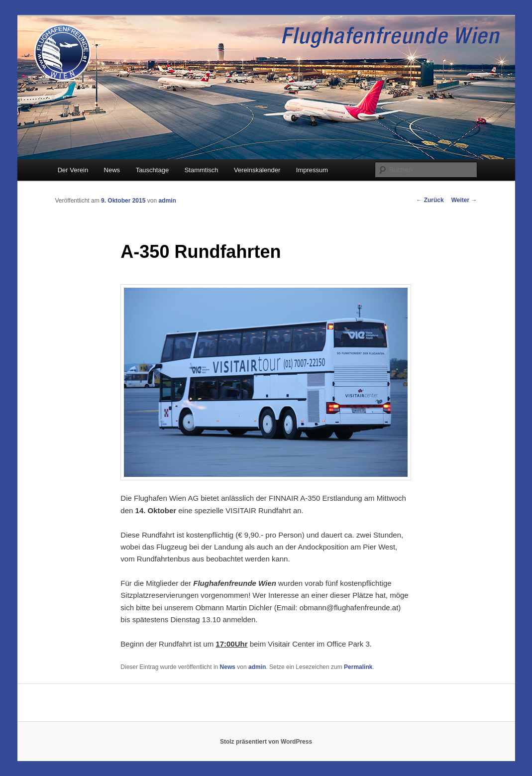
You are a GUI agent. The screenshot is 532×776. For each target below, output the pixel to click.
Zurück (430, 200)
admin (167, 201)
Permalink (358, 667)
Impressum (312, 170)
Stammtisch (202, 170)
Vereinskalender (257, 170)
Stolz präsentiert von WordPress (266, 742)
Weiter (464, 200)
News (112, 170)
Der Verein (73, 170)
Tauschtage (153, 170)
